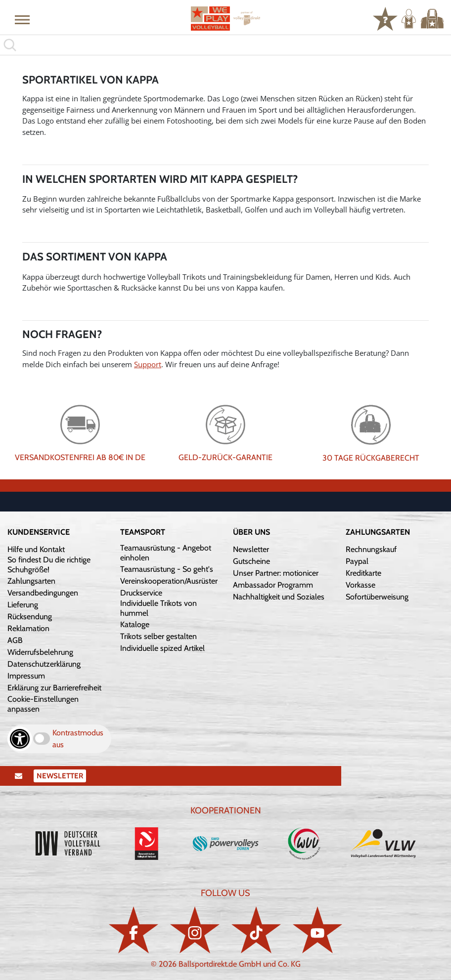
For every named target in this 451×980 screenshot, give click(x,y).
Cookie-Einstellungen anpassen (43, 704)
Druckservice (141, 593)
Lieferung (23, 605)
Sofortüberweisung (377, 597)
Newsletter (251, 549)
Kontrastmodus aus (78, 739)
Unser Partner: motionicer (276, 573)
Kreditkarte (363, 573)
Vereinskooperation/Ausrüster (169, 581)
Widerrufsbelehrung (40, 652)
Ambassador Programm (273, 585)
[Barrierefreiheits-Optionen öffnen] (20, 739)
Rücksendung (30, 617)
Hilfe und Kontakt (36, 549)
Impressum (26, 676)
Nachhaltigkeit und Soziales (279, 597)
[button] (22, 19)
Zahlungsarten (31, 581)
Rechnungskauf (371, 549)
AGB (15, 640)
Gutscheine (251, 561)
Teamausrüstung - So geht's (167, 569)
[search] (225, 45)
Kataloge (135, 624)
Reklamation (28, 628)
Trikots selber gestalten (158, 636)
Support (148, 364)
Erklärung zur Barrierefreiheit (54, 688)
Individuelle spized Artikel (162, 648)
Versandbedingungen (43, 593)
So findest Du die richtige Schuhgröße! (49, 565)
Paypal (357, 561)
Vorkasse (361, 585)
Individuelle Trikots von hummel (158, 608)
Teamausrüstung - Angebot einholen (166, 553)
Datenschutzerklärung (44, 664)
